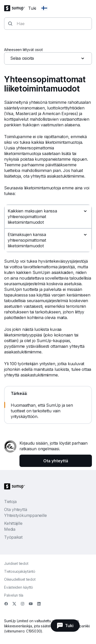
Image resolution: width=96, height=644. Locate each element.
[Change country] (44, 8)
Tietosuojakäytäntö (20, 571)
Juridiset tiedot (16, 563)
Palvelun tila (14, 595)
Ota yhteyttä (15, 509)
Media (10, 529)
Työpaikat (13, 537)
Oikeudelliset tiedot (20, 579)
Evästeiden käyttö (19, 587)
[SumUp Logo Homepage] (16, 8)
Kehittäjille (13, 523)
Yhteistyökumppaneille (25, 515)
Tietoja (10, 502)
